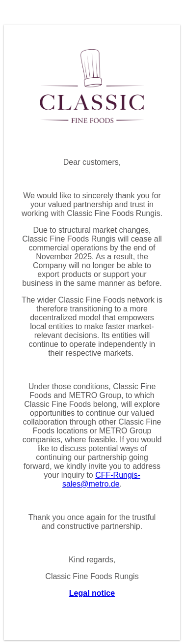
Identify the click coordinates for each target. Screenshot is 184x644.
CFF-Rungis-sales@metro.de (101, 479)
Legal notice (92, 593)
